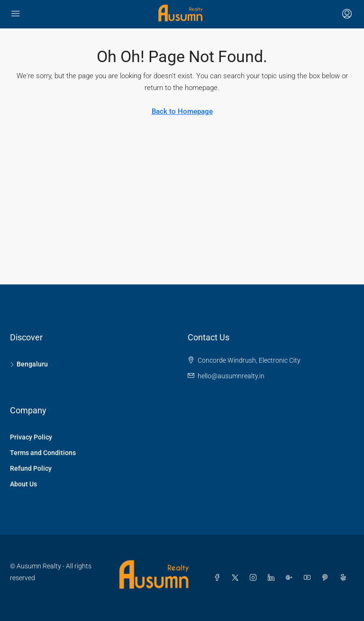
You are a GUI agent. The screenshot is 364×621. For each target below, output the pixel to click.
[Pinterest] (327, 578)
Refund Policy (31, 468)
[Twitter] (237, 578)
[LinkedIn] (273, 578)
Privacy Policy (31, 437)
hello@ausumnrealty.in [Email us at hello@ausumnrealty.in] (231, 376)
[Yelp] (345, 578)
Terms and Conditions (43, 453)
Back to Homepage (182, 111)
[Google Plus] (291, 578)
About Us (23, 484)
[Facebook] (219, 578)
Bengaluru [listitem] (29, 364)
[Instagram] (255, 578)
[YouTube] (309, 578)
